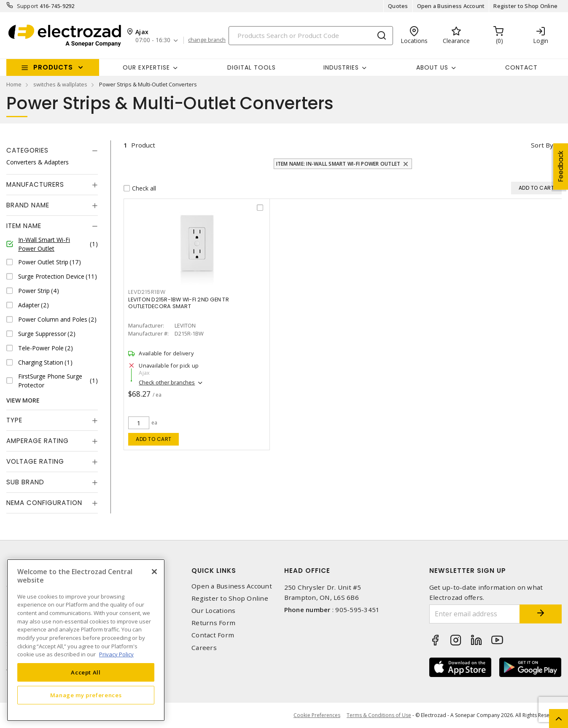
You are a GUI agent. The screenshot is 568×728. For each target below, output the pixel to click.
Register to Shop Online (525, 6)
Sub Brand (25, 482)
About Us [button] (432, 67)
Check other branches (167, 382)
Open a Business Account (451, 6)
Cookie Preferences (317, 715)
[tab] (52, 150)
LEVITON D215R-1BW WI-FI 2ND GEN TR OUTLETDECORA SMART (179, 303)
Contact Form (213, 635)
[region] (86, 640)
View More (23, 400)
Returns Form (213, 623)
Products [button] (53, 67)
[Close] (154, 572)
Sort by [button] (542, 145)
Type (14, 420)
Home (14, 84)
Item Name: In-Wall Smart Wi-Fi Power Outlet (338, 164)
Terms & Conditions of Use (379, 715)
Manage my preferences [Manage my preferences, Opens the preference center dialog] (86, 695)
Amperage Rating (38, 441)
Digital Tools (252, 67)
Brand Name (28, 205)
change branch (207, 40)
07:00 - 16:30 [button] (153, 40)
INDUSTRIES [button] (341, 67)
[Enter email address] (475, 614)
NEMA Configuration (44, 503)
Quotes (398, 6)
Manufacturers (35, 184)
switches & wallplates (60, 84)
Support (28, 6)
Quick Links (214, 571)
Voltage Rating (35, 461)
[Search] (311, 36)
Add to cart (154, 439)
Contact (521, 67)
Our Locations (213, 611)
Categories (27, 150)
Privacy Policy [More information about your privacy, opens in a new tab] (116, 654)
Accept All (86, 672)
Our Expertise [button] (146, 67)
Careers (204, 648)
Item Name (24, 226)
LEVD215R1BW (147, 292)
